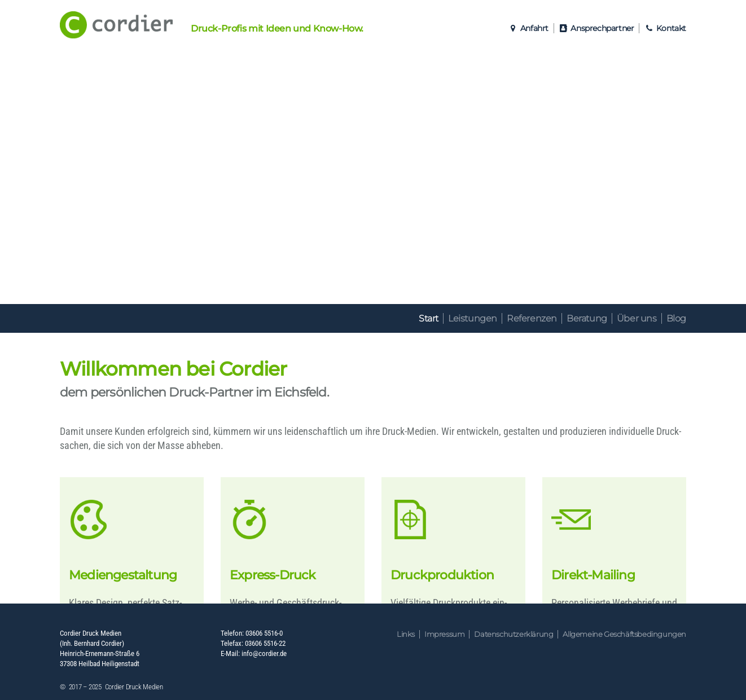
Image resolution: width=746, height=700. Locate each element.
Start (429, 318)
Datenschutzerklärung (514, 634)
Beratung (587, 318)
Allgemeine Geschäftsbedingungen (624, 634)
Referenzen (532, 318)
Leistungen (473, 318)
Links (406, 634)
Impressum (444, 634)
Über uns (637, 318)
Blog (676, 318)
